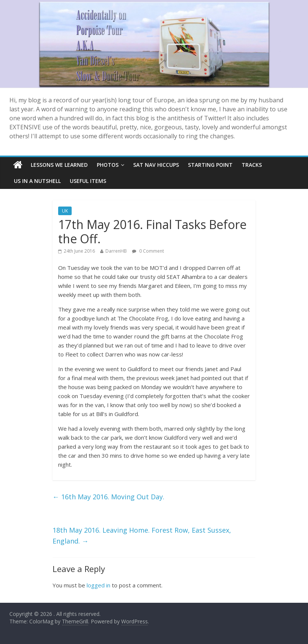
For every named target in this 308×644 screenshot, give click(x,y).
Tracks (252, 165)
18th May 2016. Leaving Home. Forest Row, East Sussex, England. (142, 535)
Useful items (88, 181)
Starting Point (210, 165)
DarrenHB (116, 251)
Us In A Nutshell (37, 181)
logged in (98, 585)
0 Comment (148, 251)
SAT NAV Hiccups (156, 165)
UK (65, 211)
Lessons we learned (59, 165)
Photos (108, 165)
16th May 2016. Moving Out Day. (108, 497)
